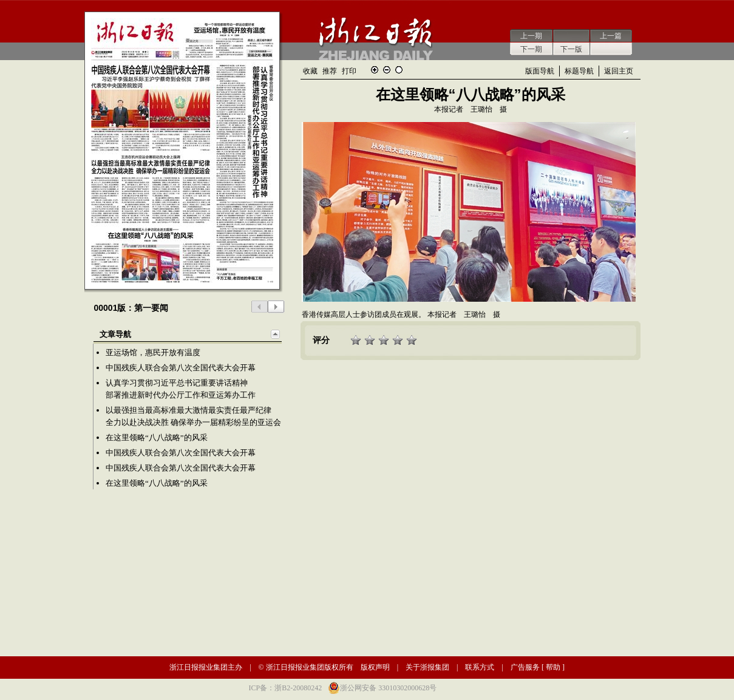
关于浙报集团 (427, 667)
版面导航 (540, 71)
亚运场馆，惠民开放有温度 (153, 352)
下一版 (571, 49)
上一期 (531, 36)
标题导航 (579, 71)
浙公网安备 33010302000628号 (388, 688)
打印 (349, 71)
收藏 (310, 71)
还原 (399, 70)
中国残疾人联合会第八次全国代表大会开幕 (181, 368)
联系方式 (480, 667)
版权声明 (375, 667)
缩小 (387, 70)
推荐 (330, 71)
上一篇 (611, 36)
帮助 (553, 667)
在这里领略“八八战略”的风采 (157, 437)
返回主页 (619, 71)
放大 (375, 70)
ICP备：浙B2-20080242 (286, 688)
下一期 (531, 49)
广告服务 (525, 667)
